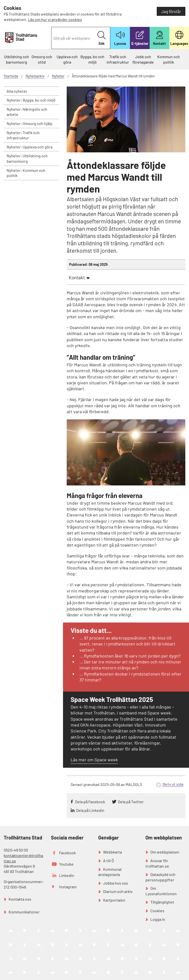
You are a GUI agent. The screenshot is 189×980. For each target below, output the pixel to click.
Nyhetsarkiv (35, 76)
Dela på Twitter (131, 802)
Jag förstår (171, 11)
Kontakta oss (20, 899)
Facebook (67, 853)
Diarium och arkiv (118, 891)
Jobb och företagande (143, 59)
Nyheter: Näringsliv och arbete (27, 112)
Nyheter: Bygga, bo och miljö (31, 100)
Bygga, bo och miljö (92, 59)
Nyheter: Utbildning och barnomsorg (27, 158)
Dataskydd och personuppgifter (160, 877)
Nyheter (58, 76)
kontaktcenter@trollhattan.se (23, 858)
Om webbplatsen (165, 852)
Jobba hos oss (116, 883)
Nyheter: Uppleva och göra (30, 147)
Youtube (66, 864)
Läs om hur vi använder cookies (55, 19)
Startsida (11, 76)
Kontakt (77, 277)
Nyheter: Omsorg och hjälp (30, 123)
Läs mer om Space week (94, 760)
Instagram (68, 887)
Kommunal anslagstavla (110, 872)
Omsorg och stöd (42, 59)
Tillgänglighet (162, 902)
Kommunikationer (24, 912)
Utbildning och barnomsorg (16, 59)
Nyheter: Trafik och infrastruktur (23, 135)
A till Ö (109, 861)
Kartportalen (114, 900)
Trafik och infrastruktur (118, 59)
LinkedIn (67, 875)
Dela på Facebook (90, 802)
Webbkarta (112, 852)
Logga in (158, 919)
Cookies (157, 911)
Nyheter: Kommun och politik (26, 173)
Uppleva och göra (67, 59)
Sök (102, 38)
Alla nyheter (17, 91)
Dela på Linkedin (90, 810)
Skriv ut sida (173, 784)
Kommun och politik (169, 59)
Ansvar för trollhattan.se (157, 863)
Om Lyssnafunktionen (161, 891)
